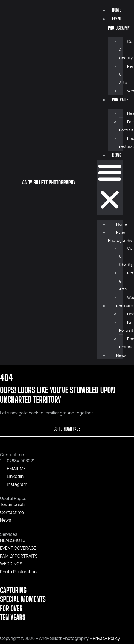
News (117, 155)
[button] (110, 187)
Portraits (120, 99)
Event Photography (119, 23)
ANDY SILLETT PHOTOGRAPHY (49, 182)
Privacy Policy (106, 638)
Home (117, 10)
